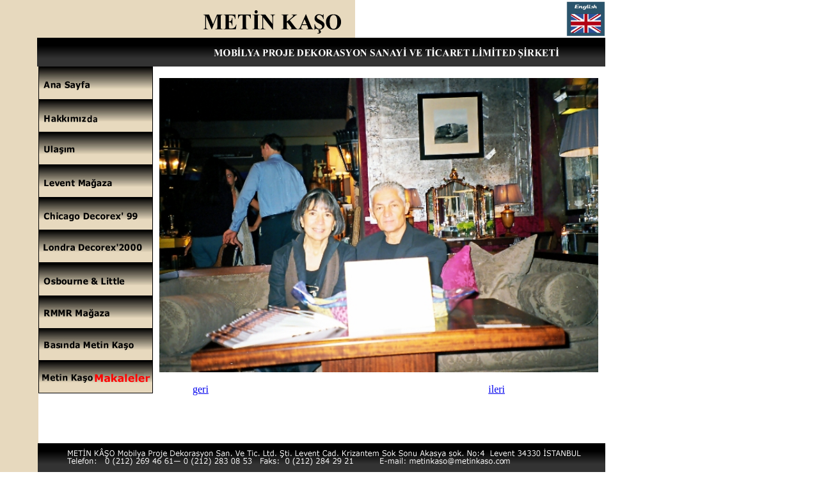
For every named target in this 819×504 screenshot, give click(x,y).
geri (201, 389)
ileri (497, 389)
